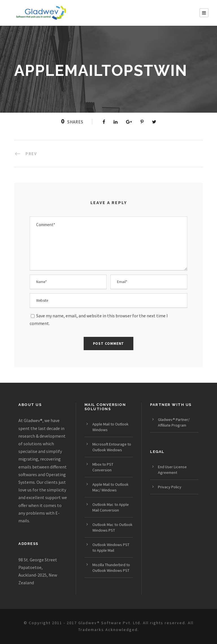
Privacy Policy (170, 487)
